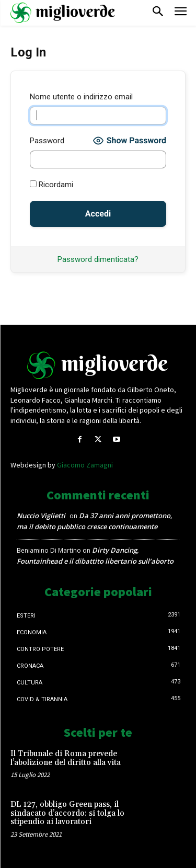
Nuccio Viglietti (41, 516)
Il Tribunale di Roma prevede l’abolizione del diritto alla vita (66, 758)
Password (47, 141)
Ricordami (51, 185)
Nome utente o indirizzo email (81, 97)
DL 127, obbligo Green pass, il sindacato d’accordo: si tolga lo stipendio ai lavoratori (67, 813)
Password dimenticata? (98, 259)
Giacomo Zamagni (85, 465)
